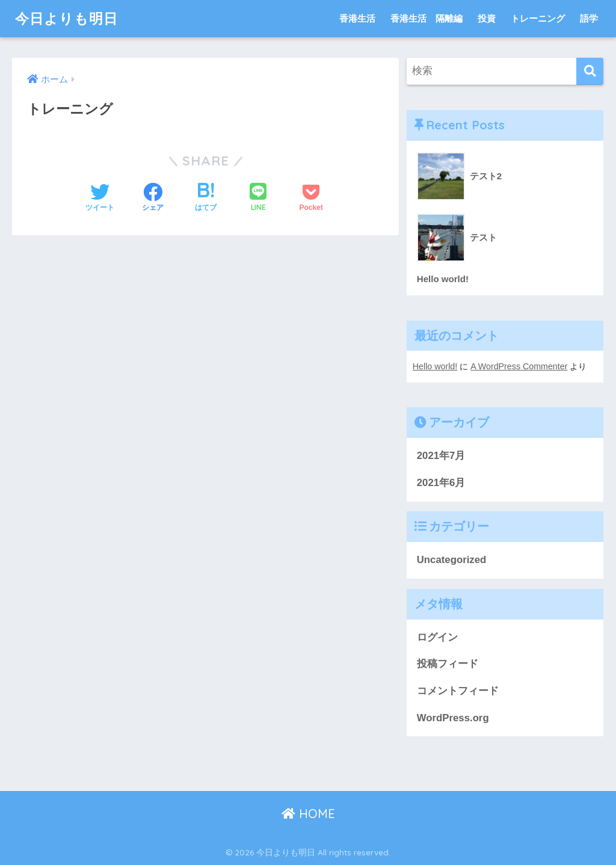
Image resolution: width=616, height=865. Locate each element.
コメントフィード (458, 691)
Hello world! (435, 366)
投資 (487, 18)
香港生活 (357, 18)
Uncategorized (452, 560)
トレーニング (538, 18)
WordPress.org (453, 718)
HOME (308, 814)
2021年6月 (441, 483)
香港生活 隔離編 (427, 18)
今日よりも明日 (66, 18)
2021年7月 (441, 456)
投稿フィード (448, 664)
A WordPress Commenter (519, 366)
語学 (589, 18)
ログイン (437, 637)
